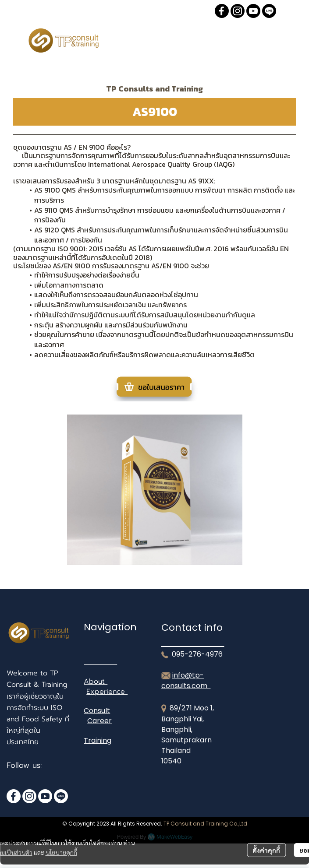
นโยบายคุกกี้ (61, 852)
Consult (97, 711)
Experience (107, 692)
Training (98, 740)
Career (99, 721)
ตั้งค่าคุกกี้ (266, 850)
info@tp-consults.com (186, 680)
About (96, 682)
